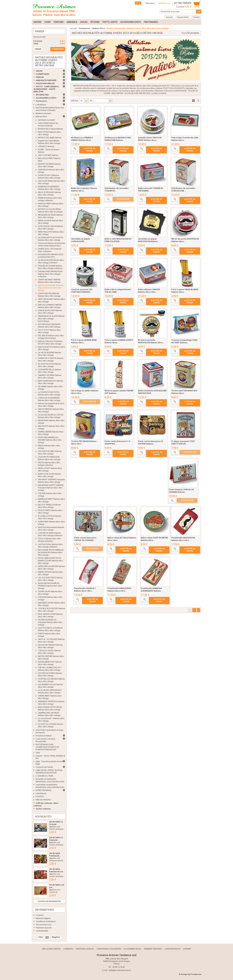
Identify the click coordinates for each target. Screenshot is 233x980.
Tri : (92, 101)
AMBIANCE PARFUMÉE (46, 80)
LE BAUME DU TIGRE (45, 776)
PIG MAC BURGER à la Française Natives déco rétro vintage (50, 622)
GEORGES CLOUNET (47, 120)
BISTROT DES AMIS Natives (50, 138)
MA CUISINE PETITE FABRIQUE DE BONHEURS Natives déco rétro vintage (51, 552)
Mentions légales (43, 918)
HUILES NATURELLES (45, 83)
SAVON (39, 71)
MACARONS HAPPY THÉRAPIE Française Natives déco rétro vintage (51, 488)
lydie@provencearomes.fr (120, 970)
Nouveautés (43, 816)
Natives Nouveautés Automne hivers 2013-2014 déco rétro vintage (51, 288)
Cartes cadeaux (43, 809)
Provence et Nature (44, 736)
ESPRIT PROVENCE (44, 790)
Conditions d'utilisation (46, 921)
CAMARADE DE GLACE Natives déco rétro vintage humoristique (51, 319)
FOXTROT (40, 797)
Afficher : (75, 101)
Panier (40, 31)
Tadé (38, 753)
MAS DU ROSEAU (43, 800)
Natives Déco (41, 116)
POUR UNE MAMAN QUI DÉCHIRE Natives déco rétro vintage (50, 440)
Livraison (40, 915)
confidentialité (42, 931)
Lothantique (41, 105)
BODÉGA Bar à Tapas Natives (50, 129)
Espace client (183, 17)
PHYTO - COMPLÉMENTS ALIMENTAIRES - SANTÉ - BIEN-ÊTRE (46, 89)
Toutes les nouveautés (49, 901)
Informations (45, 910)
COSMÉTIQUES (42, 74)
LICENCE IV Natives (46, 146)
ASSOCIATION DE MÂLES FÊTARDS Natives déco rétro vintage (50, 586)
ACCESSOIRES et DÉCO (46, 98)
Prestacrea (196, 974)
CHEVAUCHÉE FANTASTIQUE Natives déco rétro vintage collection (50, 274)
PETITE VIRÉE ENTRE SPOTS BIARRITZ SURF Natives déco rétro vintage (50, 561)
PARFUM (40, 77)
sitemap (187, 949)
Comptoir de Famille (44, 767)
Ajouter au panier (90, 150)
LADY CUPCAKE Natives (48, 155)
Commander (58, 49)
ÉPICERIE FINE (42, 95)
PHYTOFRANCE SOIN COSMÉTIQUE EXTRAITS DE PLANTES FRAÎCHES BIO (47, 747)
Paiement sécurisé (44, 928)
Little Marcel (41, 793)
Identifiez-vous (164, 3)
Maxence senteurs (43, 113)
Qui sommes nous (44, 925)
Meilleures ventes (51, 949)
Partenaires (41, 101)
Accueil (73, 28)
